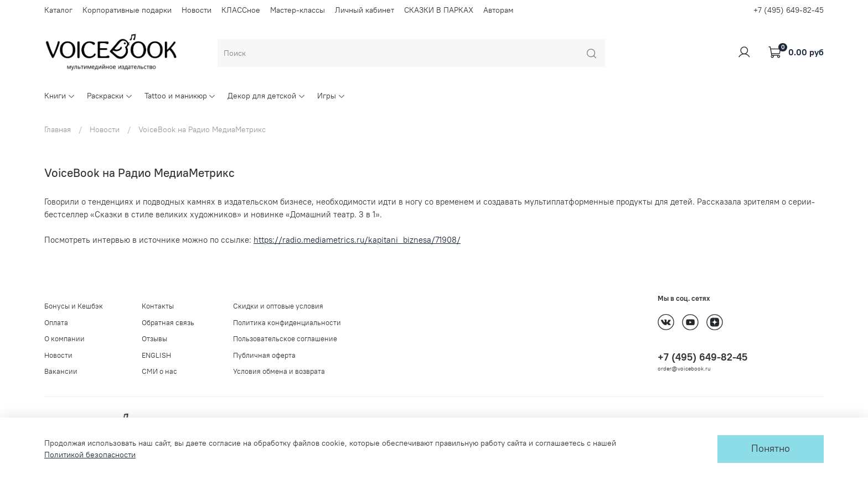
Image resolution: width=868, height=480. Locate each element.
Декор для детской (267, 96)
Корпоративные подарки (127, 10)
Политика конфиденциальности (287, 323)
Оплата (56, 323)
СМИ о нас (159, 371)
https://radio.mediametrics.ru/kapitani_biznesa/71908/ (357, 240)
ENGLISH (156, 355)
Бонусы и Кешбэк (74, 306)
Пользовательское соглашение (285, 339)
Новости (197, 10)
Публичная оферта (264, 355)
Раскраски (110, 96)
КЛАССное (241, 10)
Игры (331, 96)
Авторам (498, 10)
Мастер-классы (298, 10)
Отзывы (154, 339)
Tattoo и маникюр (180, 96)
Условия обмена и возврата (279, 371)
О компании (64, 339)
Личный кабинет (365, 10)
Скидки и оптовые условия (278, 306)
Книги (60, 96)
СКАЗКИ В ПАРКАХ (439, 10)
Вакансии (61, 371)
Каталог (58, 10)
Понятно (771, 448)
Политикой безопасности (90, 455)
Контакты (158, 306)
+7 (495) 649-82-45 (789, 10)
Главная (58, 129)
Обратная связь (168, 323)
